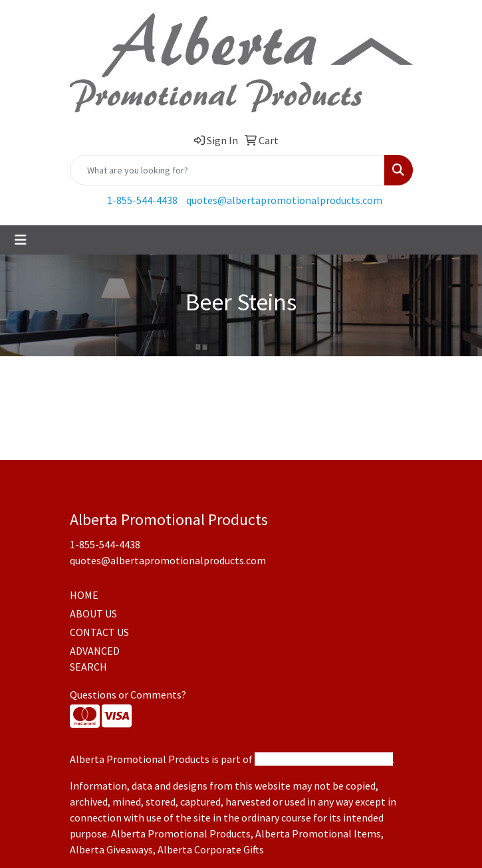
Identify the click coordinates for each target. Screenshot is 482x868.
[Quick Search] (227, 170)
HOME (84, 595)
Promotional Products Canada (324, 759)
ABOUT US (93, 613)
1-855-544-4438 (142, 200)
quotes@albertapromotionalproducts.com (284, 200)
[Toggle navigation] (21, 240)
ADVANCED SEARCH (95, 659)
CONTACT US (99, 632)
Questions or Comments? (128, 695)
